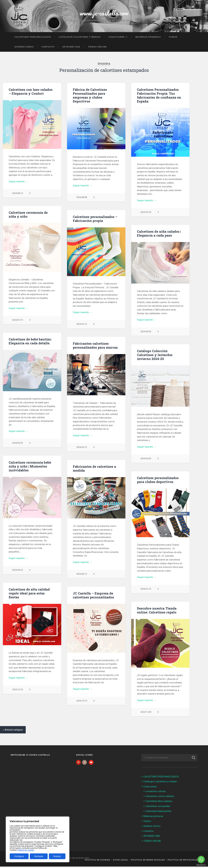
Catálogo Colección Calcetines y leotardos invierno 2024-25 (155, 355)
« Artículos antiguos (13, 731)
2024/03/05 (146, 459)
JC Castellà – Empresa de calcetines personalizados (93, 596)
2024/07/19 (17, 320)
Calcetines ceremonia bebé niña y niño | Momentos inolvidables (30, 467)
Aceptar (57, 856)
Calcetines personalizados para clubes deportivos (158, 480)
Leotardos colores (156, 793)
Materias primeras (148, 37)
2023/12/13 (82, 701)
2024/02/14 (82, 574)
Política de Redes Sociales (148, 861)
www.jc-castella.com (104, 13)
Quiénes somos (24, 47)
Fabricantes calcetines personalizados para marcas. (96, 346)
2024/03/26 (17, 443)
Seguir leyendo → (18, 181)
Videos (173, 37)
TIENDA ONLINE (97, 47)
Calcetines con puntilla (158, 807)
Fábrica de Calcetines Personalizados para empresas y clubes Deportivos (90, 95)
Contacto (48, 47)
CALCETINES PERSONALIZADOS (33, 37)
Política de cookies (26, 850)
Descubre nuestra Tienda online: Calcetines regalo (157, 611)
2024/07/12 (82, 324)
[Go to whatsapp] (201, 859)
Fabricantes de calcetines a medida (94, 469)
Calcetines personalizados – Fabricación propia (95, 219)
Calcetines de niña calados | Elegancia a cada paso (159, 234)
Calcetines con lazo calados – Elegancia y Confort (31, 91)
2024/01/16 (146, 590)
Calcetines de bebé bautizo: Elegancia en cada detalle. (30, 341)
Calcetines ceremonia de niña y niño (28, 215)
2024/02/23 (17, 571)
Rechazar (39, 856)
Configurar (19, 856)
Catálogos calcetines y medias (80, 37)
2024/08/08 (82, 197)
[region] (38, 839)
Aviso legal (120, 861)
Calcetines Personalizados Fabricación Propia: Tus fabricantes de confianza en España (159, 95)
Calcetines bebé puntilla (158, 812)
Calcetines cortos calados (160, 798)
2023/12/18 (17, 690)
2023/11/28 (146, 713)
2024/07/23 (146, 212)
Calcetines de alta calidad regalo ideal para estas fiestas (29, 594)
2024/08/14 (17, 193)
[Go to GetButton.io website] (201, 865)
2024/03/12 (82, 448)
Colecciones (116, 37)
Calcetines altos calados (159, 803)
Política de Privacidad (183, 861)
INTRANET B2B (71, 47)
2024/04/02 (146, 332)
